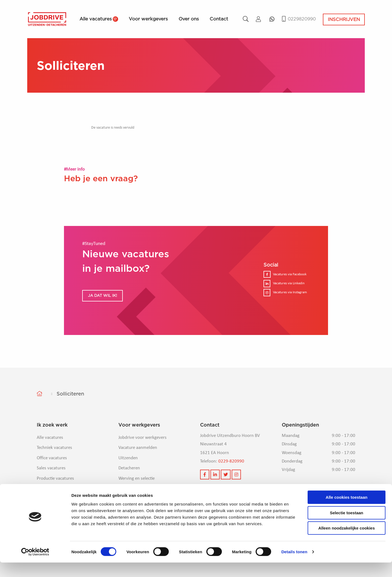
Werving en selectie (137, 478)
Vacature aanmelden (138, 448)
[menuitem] (104, 19)
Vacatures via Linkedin (285, 283)
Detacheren (129, 468)
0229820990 (299, 19)
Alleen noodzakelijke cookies (347, 543)
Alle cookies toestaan (346, 512)
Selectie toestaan (347, 527)
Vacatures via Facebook (286, 274)
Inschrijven (344, 19)
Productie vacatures (55, 478)
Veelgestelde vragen (137, 489)
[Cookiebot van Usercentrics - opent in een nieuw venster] (35, 566)
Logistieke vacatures (56, 489)
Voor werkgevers (148, 19)
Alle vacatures (99, 19)
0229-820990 (231, 461)
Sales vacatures (51, 468)
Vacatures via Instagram (287, 292)
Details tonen (294, 566)
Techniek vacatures (54, 448)
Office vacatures (52, 458)
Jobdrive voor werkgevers (143, 438)
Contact (219, 19)
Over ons (189, 19)
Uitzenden (128, 458)
